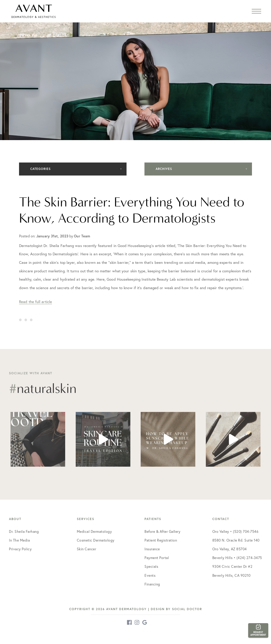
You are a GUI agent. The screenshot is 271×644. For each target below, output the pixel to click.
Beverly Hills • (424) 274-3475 (237, 558)
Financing (152, 584)
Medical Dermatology (94, 531)
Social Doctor (187, 609)
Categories (40, 169)
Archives (164, 169)
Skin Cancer (87, 549)
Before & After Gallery (162, 531)
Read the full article (35, 302)
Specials (151, 566)
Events (150, 575)
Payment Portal (157, 558)
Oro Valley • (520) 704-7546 (236, 531)
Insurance (152, 549)
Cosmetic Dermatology (96, 540)
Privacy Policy (20, 549)
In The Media (19, 540)
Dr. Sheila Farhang (24, 531)
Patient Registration (161, 540)
